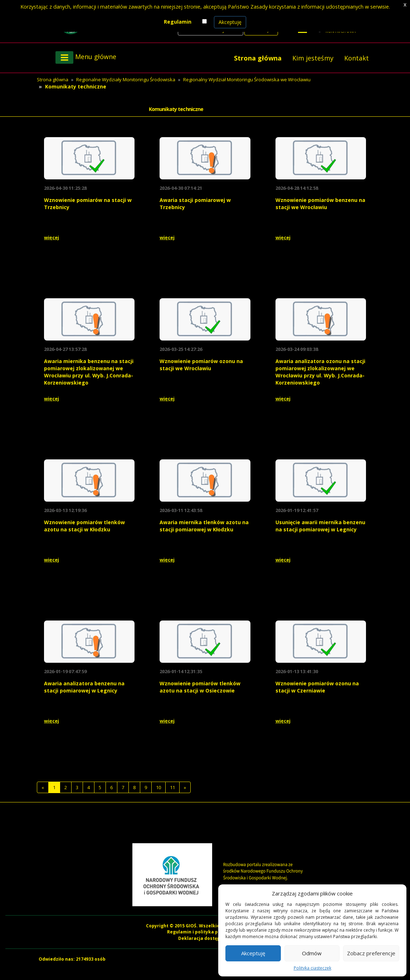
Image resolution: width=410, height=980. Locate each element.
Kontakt (357, 58)
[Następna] (185, 788)
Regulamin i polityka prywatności (205, 932)
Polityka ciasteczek (313, 968)
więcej (52, 237)
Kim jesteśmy (313, 58)
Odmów (312, 953)
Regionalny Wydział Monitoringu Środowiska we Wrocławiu (247, 79)
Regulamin (178, 22)
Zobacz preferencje (371, 953)
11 (172, 787)
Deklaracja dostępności (205, 938)
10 (158, 787)
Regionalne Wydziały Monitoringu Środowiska (126, 79)
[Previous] (43, 788)
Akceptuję (230, 22)
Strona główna (258, 58)
